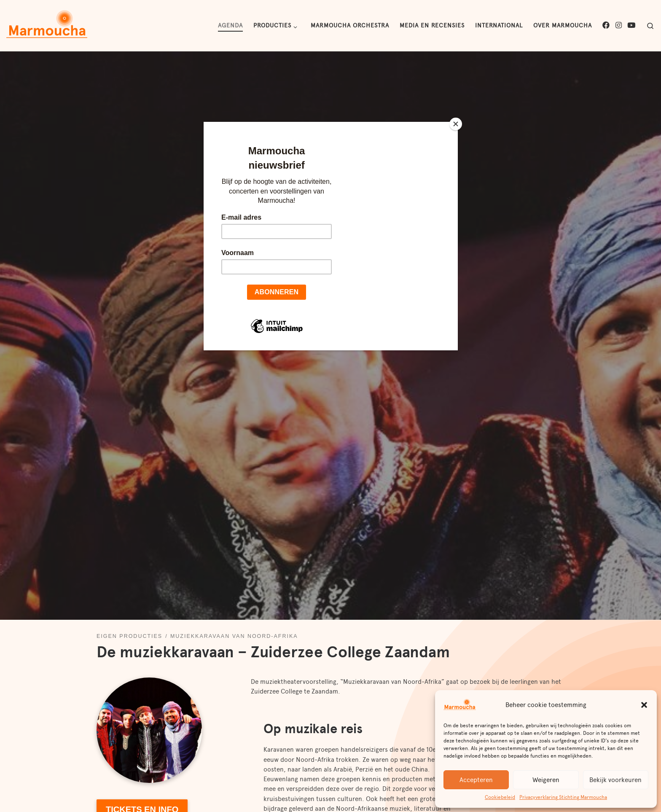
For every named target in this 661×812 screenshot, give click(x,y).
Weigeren (546, 780)
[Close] (456, 124)
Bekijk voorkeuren (615, 780)
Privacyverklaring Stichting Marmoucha (563, 797)
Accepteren (476, 780)
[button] (644, 705)
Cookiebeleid (500, 797)
